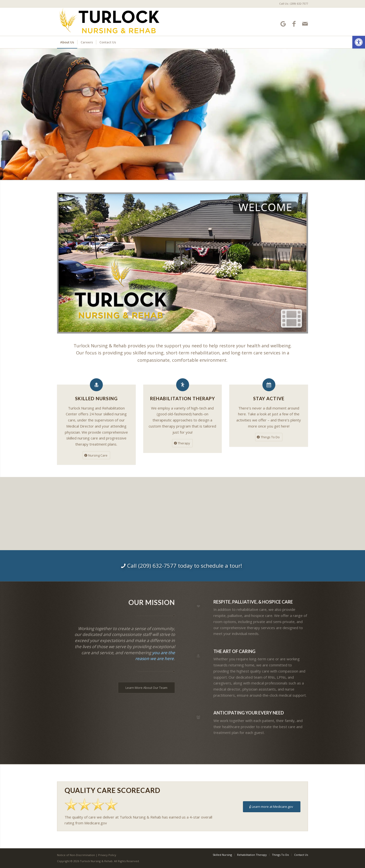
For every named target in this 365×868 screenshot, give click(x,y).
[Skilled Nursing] (96, 385)
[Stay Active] (269, 385)
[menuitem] (292, 4)
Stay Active (269, 398)
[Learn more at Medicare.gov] (272, 807)
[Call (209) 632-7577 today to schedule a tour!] (182, 566)
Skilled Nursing (96, 398)
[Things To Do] (269, 437)
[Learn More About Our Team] (146, 688)
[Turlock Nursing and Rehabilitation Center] (109, 22)
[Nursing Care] (96, 455)
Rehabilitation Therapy (182, 398)
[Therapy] (182, 443)
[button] (359, 42)
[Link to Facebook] (294, 24)
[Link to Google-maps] (283, 24)
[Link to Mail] (305, 24)
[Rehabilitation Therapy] (183, 385)
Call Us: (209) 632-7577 (294, 4)
